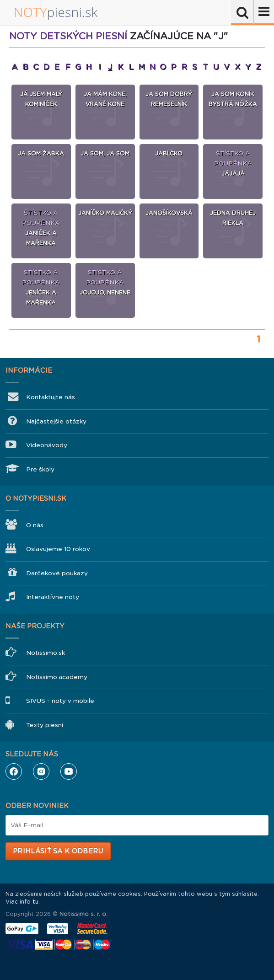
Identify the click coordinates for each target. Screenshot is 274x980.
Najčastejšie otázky (56, 421)
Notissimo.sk (46, 653)
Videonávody (47, 445)
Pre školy (40, 469)
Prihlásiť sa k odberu (58, 851)
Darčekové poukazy (57, 573)
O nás (35, 525)
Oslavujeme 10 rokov (58, 549)
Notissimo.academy (57, 677)
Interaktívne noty (53, 597)
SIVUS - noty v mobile (60, 701)
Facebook (14, 771)
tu (35, 902)
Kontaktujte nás (51, 397)
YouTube (69, 771)
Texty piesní (45, 725)
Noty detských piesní (68, 36)
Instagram (41, 771)
